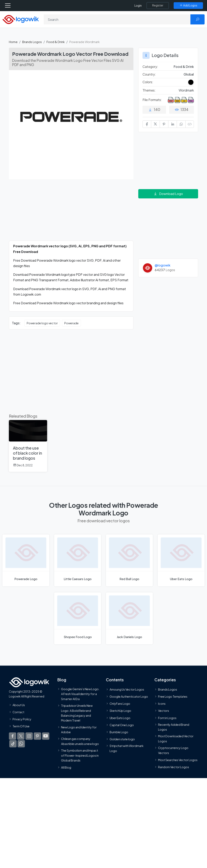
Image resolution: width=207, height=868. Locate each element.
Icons (162, 704)
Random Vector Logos (174, 767)
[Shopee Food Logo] (78, 618)
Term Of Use (21, 726)
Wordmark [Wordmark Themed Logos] (186, 90)
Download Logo (168, 194)
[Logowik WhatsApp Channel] (21, 744)
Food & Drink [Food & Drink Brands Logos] (184, 67)
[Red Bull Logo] (129, 560)
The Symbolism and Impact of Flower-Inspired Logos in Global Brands (80, 755)
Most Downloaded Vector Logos (176, 739)
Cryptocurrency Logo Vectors (173, 750)
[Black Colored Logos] (191, 82)
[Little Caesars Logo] (78, 560)
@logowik (163, 265)
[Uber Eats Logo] (181, 560)
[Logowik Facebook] (13, 736)
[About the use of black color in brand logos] (28, 446)
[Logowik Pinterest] (37, 736)
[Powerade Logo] (26, 560)
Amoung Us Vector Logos (127, 689)
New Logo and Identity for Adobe (79, 730)
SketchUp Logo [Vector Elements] (120, 711)
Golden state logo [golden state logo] (122, 739)
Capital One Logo (122, 725)
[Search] (117, 19)
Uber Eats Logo (120, 718)
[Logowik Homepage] (21, 19)
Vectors (164, 711)
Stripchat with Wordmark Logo (127, 748)
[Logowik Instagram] (29, 736)
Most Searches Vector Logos (178, 760)
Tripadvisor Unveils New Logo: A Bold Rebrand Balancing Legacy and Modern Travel (77, 713)
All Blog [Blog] (66, 768)
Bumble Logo (119, 732)
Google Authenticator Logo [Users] (129, 697)
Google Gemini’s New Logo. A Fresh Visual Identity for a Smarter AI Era (80, 694)
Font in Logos (167, 718)
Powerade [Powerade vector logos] (71, 323)
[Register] (158, 5)
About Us (19, 705)
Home (13, 42)
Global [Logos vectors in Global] (189, 74)
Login (138, 6)
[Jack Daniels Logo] (129, 618)
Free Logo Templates (173, 697)
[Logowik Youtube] (46, 736)
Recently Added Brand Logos (174, 727)
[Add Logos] (188, 5)
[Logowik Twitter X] (21, 736)
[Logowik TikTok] (13, 744)
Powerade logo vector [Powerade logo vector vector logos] (42, 323)
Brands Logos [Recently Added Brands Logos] (168, 689)
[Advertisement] (71, 212)
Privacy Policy (22, 719)
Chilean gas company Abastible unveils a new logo (80, 741)
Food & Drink (56, 42)
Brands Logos (32, 42)
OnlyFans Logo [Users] (120, 704)
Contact (18, 712)
